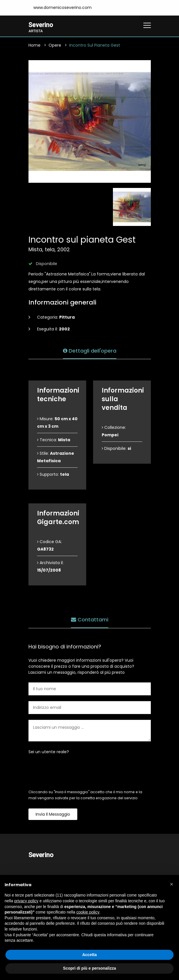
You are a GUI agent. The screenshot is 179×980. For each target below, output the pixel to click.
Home (34, 46)
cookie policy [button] (88, 912)
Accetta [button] (90, 955)
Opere (55, 46)
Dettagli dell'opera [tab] (90, 350)
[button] (172, 884)
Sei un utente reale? (49, 752)
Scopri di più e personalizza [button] (89, 968)
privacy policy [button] (26, 901)
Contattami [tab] (90, 619)
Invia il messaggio (53, 815)
